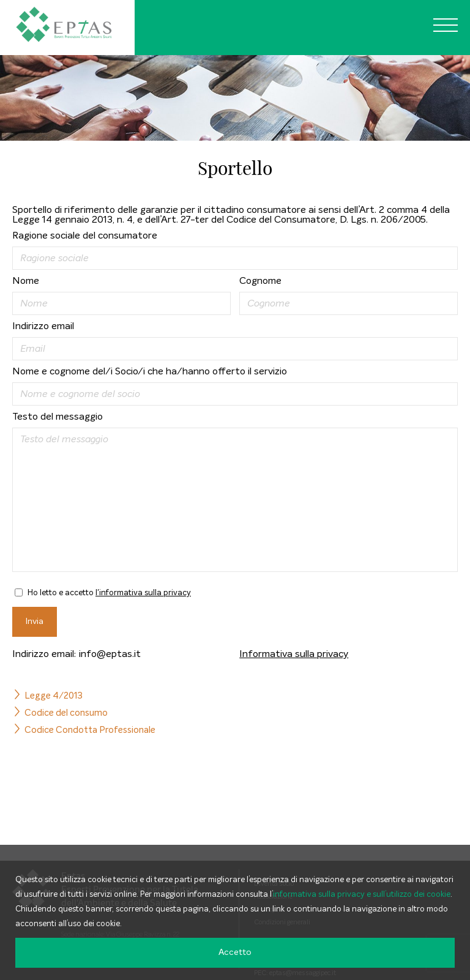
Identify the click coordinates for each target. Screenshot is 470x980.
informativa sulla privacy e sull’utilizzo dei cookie (362, 895)
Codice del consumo (66, 713)
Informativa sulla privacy (294, 654)
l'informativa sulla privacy (143, 593)
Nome (26, 281)
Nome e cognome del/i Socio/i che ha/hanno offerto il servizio (150, 371)
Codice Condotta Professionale (90, 730)
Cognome (260, 281)
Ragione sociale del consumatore (85, 236)
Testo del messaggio (58, 417)
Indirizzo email (43, 326)
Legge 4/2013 (54, 696)
